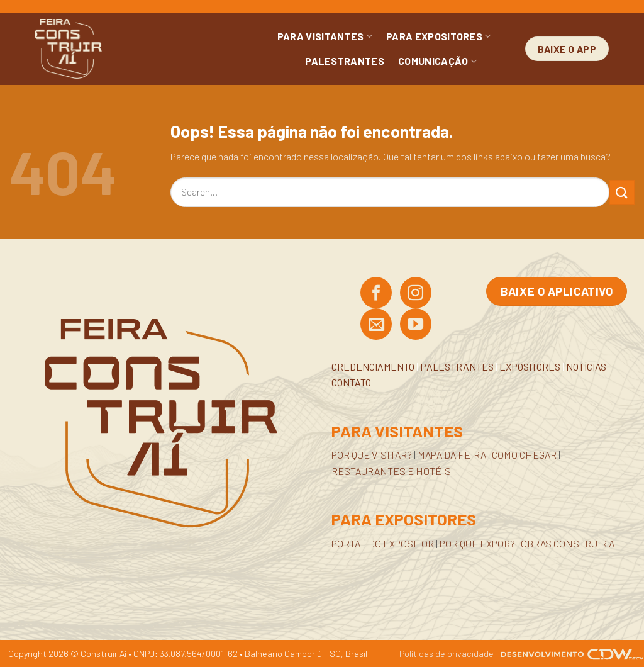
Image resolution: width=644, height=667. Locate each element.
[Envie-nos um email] (376, 325)
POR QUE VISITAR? (372, 455)
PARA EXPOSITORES (439, 36)
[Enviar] (622, 192)
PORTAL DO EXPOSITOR (383, 543)
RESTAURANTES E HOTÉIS (391, 471)
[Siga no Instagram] (416, 294)
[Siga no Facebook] (376, 294)
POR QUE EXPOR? (477, 543)
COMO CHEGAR (524, 455)
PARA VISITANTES (325, 36)
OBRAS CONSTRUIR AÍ (569, 543)
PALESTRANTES (345, 61)
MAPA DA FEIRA (452, 455)
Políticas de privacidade (447, 653)
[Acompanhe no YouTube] (416, 325)
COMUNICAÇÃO (437, 61)
